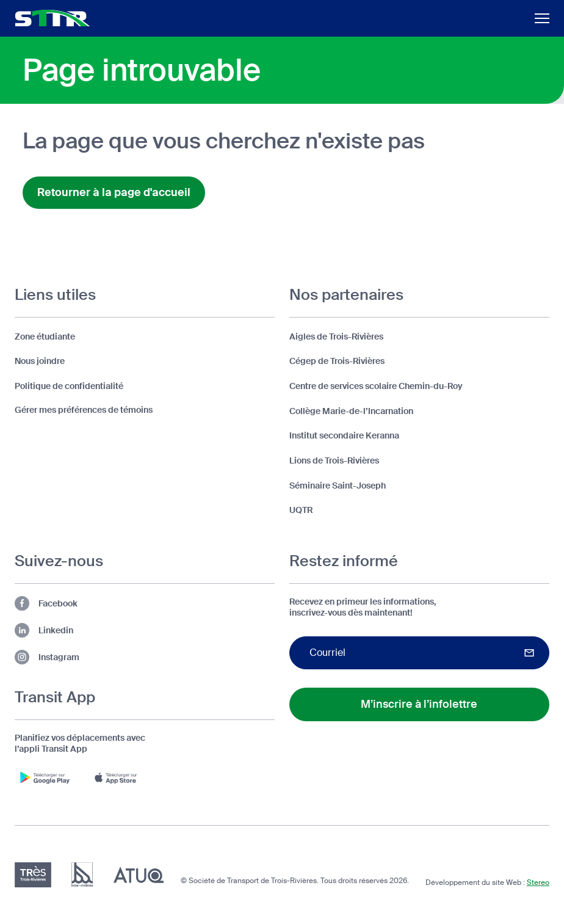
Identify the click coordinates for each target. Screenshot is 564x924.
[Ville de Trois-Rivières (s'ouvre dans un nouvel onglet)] (82, 875)
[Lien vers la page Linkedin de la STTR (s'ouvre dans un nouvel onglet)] (145, 630)
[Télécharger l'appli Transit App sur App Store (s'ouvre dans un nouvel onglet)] (118, 777)
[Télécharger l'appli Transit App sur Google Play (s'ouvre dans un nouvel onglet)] (45, 777)
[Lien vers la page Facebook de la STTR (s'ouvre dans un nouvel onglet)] (145, 603)
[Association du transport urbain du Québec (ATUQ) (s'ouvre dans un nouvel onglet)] (139, 875)
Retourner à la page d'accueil (114, 192)
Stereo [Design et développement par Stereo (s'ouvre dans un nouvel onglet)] (538, 882)
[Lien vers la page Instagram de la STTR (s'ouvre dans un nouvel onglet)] (145, 657)
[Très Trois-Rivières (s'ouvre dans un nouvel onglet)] (33, 875)
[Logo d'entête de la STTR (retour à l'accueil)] (52, 18)
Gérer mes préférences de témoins (84, 410)
